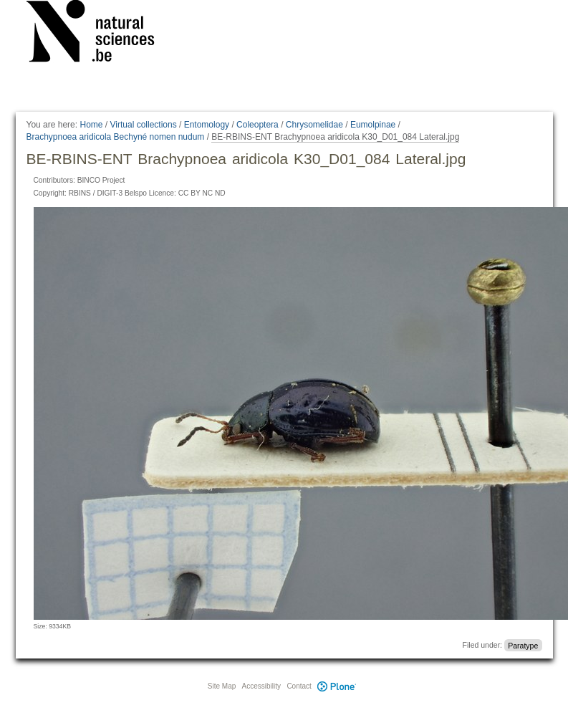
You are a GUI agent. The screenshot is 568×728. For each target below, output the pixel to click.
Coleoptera (257, 125)
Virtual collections (144, 125)
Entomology (207, 125)
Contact (299, 686)
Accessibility (261, 686)
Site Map (222, 686)
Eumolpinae (373, 125)
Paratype (523, 645)
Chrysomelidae (314, 125)
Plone (337, 686)
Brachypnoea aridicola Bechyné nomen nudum (116, 137)
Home (91, 125)
